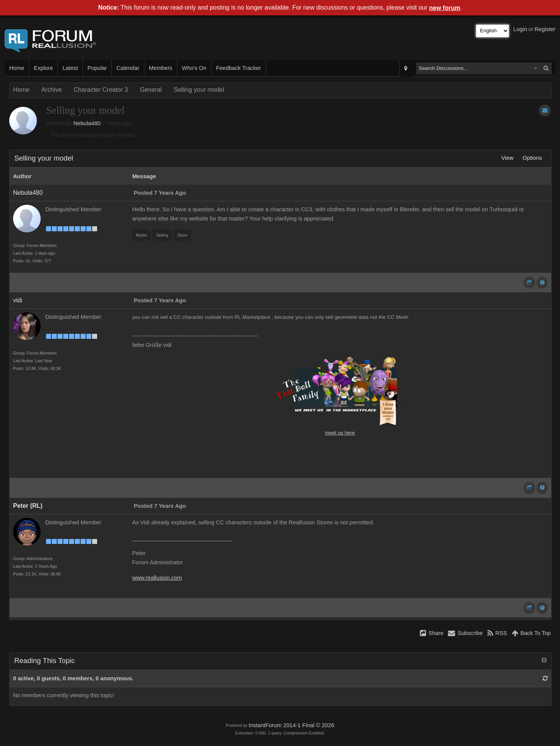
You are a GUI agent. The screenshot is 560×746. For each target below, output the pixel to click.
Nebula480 (87, 123)
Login (520, 29)
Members (161, 68)
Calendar (128, 68)
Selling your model (199, 90)
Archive (52, 90)
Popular (97, 68)
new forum (445, 8)
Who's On (194, 68)
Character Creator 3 (101, 90)
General (151, 90)
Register (545, 29)
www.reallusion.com (157, 578)
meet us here (340, 433)
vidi (18, 300)
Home (17, 68)
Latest (70, 68)
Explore (43, 68)
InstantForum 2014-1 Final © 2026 (291, 725)
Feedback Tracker (239, 68)
